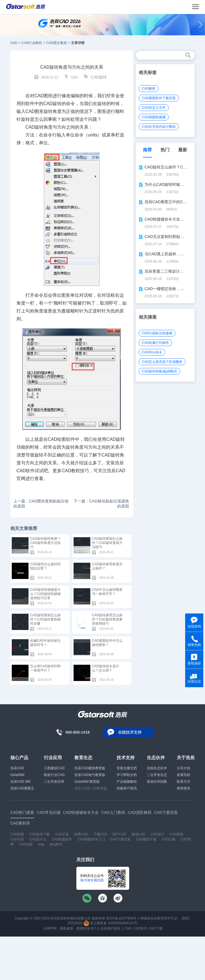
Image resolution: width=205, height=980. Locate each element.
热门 (165, 150)
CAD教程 (149, 89)
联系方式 (183, 782)
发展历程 (183, 775)
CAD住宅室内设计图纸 (159, 127)
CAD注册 (169, 839)
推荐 (147, 150)
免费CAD (81, 834)
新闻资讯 (183, 788)
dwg (41, 844)
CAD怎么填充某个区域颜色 (162, 362)
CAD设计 (157, 834)
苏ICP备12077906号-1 (123, 918)
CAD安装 (17, 839)
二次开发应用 (54, 782)
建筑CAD (138, 834)
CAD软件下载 (40, 834)
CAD (14, 43)
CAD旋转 (99, 77)
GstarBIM (17, 775)
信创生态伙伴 (157, 768)
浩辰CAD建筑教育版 (90, 768)
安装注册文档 (127, 768)
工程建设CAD (54, 768)
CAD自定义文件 (154, 108)
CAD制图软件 (62, 839)
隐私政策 (67, 928)
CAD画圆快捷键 (154, 117)
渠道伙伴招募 (157, 782)
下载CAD (100, 834)
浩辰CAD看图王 (22, 788)
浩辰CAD (17, 768)
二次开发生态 (157, 775)
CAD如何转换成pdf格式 (159, 371)
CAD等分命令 (152, 352)
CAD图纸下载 (146, 839)
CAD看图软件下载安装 (159, 98)
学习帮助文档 (127, 775)
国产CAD (119, 834)
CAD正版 (62, 834)
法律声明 (50, 928)
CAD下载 (155, 928)
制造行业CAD (54, 775)
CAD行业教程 (32, 43)
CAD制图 (17, 834)
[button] (99, 30)
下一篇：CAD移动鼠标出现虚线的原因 (101, 504)
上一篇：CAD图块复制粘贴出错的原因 (41, 504)
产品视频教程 (127, 782)
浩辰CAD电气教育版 (90, 775)
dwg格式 (56, 844)
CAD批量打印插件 (155, 343)
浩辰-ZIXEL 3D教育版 (91, 788)
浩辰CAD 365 (21, 782)
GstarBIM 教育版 (87, 782)
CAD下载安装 (120, 839)
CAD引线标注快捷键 (157, 333)
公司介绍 (183, 768)
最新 (183, 150)
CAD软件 (140, 928)
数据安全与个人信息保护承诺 (98, 928)
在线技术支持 (130, 732)
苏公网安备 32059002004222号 (110, 923)
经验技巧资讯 (127, 788)
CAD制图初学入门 (91, 839)
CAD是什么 (38, 839)
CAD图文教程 (56, 43)
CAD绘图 (26, 844)
